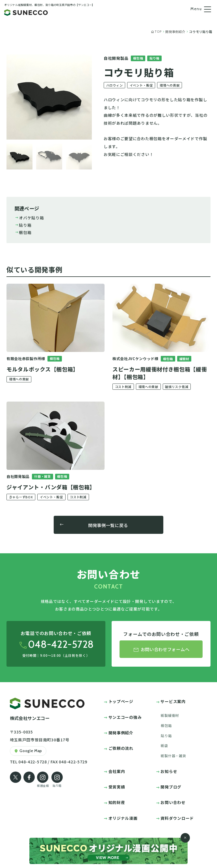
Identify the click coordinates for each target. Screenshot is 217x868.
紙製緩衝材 (170, 715)
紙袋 (164, 746)
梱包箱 (23, 232)
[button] (19, 157)
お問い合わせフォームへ (161, 650)
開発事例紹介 (121, 733)
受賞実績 (117, 787)
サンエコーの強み (125, 717)
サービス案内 (173, 701)
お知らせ (169, 771)
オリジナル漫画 (123, 818)
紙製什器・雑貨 (173, 756)
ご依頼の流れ (121, 748)
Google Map (28, 751)
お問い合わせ (173, 802)
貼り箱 (23, 225)
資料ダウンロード (177, 818)
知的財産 (117, 802)
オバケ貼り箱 (29, 218)
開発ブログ (171, 787)
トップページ (121, 701)
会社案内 (117, 771)
